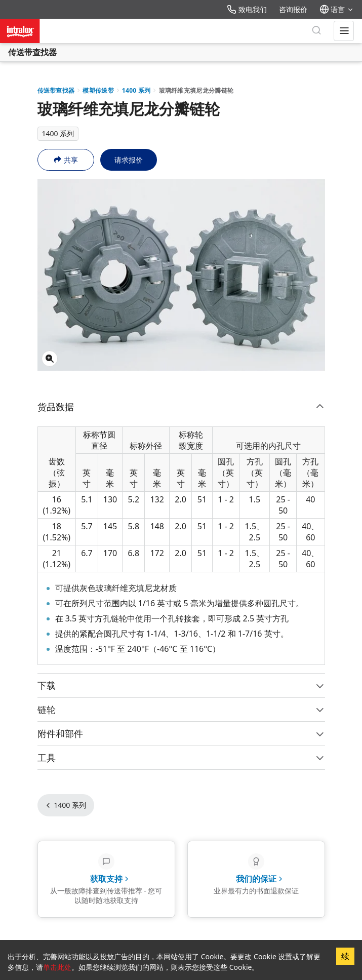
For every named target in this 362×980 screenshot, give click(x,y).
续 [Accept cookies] (345, 956)
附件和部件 (181, 733)
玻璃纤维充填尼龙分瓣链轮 (196, 90)
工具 (181, 758)
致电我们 (247, 9)
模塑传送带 (98, 90)
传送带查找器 (32, 52)
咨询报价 (293, 9)
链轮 (181, 710)
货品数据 (181, 407)
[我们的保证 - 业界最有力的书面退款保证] (256, 879)
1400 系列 (136, 90)
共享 (66, 160)
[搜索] (316, 31)
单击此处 (57, 967)
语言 (337, 9)
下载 (181, 685)
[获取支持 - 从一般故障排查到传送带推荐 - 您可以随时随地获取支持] (106, 879)
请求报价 (129, 160)
